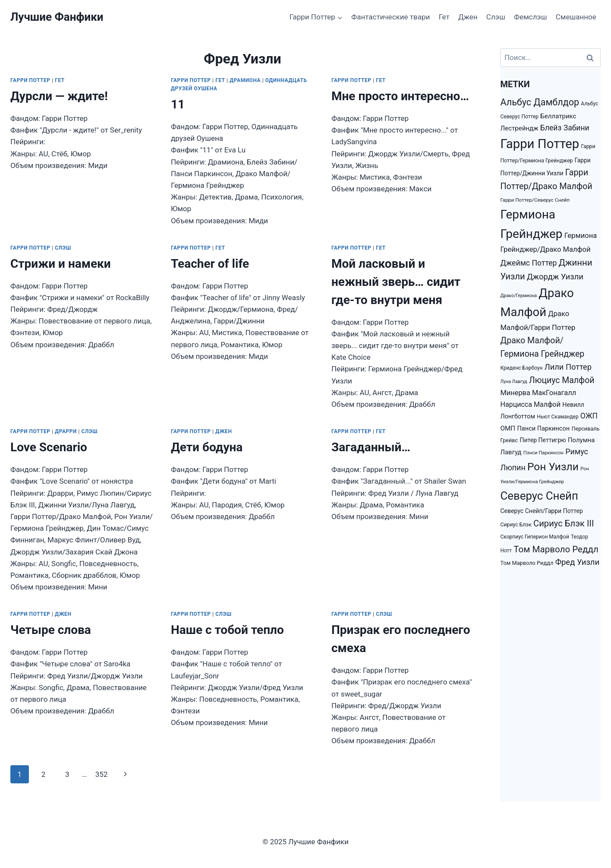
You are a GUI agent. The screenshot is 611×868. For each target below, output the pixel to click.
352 (102, 774)
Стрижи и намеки (61, 264)
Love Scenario (49, 447)
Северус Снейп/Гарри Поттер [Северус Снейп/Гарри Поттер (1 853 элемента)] (541, 511)
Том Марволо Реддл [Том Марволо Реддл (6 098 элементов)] (556, 549)
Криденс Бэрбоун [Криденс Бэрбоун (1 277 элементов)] (521, 368)
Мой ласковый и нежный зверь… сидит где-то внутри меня (396, 282)
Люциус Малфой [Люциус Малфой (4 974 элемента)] (562, 380)
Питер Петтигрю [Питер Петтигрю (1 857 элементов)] (543, 440)
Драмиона (245, 80)
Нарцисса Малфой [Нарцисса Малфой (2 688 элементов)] (530, 404)
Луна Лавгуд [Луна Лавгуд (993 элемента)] (513, 382)
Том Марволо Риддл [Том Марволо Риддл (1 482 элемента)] (527, 563)
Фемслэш (530, 17)
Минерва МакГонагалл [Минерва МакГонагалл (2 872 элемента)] (538, 393)
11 (178, 104)
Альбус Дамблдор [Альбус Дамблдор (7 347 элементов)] (540, 102)
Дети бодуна (207, 447)
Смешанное (576, 17)
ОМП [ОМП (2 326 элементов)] (508, 428)
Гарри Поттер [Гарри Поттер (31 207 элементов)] (540, 144)
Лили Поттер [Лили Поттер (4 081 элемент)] (568, 367)
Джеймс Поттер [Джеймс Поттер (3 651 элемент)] (528, 263)
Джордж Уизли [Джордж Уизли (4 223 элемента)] (555, 277)
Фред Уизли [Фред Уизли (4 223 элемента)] (578, 562)
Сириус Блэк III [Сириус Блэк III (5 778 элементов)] (564, 523)
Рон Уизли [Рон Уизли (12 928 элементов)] (553, 467)
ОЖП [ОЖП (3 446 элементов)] (589, 416)
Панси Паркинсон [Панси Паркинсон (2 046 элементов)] (543, 429)
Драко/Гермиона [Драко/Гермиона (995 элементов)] (518, 296)
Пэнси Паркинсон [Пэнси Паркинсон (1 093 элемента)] (543, 453)
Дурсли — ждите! (59, 96)
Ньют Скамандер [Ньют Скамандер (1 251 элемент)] (557, 417)
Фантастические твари (391, 17)
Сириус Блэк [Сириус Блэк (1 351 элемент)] (516, 525)
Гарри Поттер (30, 80)
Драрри (66, 431)
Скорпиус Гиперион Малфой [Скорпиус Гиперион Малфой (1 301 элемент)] (534, 537)
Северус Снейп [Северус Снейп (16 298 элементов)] (539, 496)
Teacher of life (210, 264)
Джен (468, 17)
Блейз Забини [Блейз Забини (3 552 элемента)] (565, 128)
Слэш (496, 17)
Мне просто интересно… (400, 96)
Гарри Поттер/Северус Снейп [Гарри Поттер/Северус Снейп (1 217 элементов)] (535, 200)
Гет (444, 17)
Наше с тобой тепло (227, 630)
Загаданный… (371, 447)
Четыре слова (51, 630)
